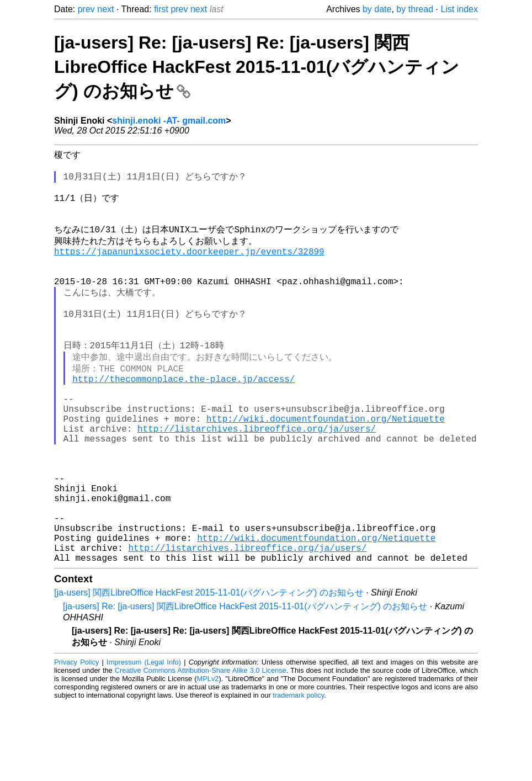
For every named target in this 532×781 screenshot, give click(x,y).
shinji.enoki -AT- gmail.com (169, 121)
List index (459, 9)
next (105, 9)
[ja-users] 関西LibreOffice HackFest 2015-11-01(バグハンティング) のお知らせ (209, 670)
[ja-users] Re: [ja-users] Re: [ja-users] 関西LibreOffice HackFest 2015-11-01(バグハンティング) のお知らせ (257, 67)
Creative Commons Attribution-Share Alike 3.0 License (201, 748)
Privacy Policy (76, 739)
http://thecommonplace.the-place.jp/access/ (183, 416)
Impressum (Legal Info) (144, 739)
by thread (415, 9)
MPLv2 (208, 756)
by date (377, 9)
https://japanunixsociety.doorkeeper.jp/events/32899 (189, 268)
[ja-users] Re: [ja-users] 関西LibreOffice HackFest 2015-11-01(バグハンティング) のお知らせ (245, 684)
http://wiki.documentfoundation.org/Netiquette (326, 465)
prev (86, 9)
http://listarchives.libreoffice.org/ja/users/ (257, 477)
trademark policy (298, 772)
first (161, 9)
